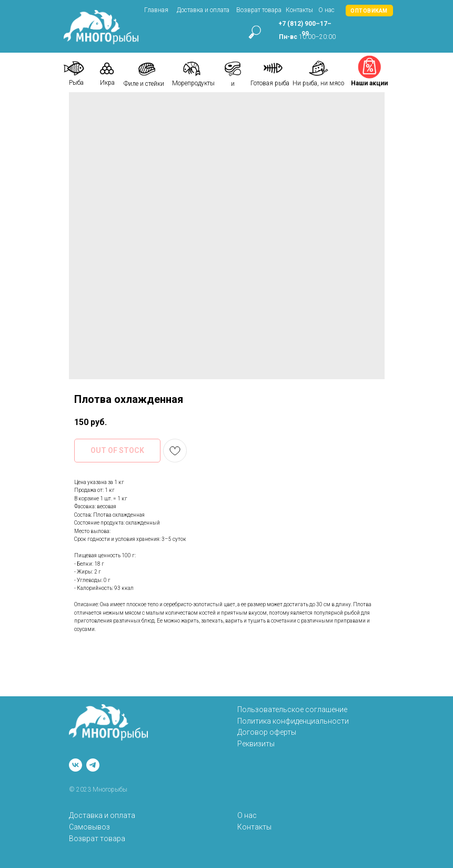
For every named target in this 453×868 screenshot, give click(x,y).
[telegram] (93, 765)
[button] (369, 11)
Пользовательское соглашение (292, 709)
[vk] (75, 765)
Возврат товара (259, 10)
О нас (326, 10)
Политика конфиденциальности (293, 721)
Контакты (299, 10)
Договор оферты (267, 732)
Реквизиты (256, 744)
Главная (156, 10)
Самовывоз (89, 827)
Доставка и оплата (203, 10)
